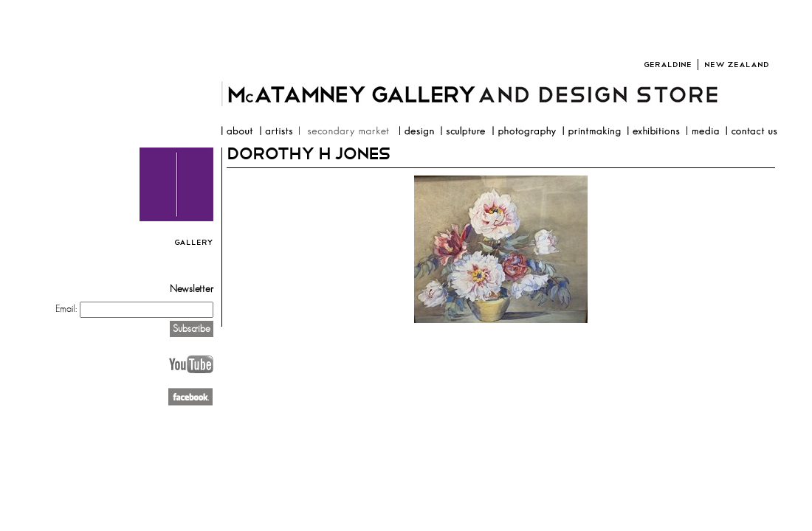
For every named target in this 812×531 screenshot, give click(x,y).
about (237, 133)
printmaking (591, 133)
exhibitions (653, 133)
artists (276, 133)
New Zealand (737, 65)
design (416, 133)
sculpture (463, 133)
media (702, 133)
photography (524, 133)
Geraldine (668, 65)
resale (345, 133)
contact (751, 133)
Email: (66, 309)
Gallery (194, 242)
